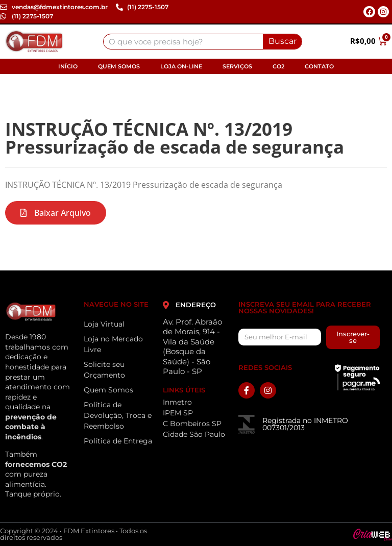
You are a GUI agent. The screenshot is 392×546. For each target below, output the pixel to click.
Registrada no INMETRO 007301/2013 (305, 424)
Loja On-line (181, 66)
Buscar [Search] (283, 41)
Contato (319, 66)
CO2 (278, 66)
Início (68, 66)
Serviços (237, 66)
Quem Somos (119, 66)
